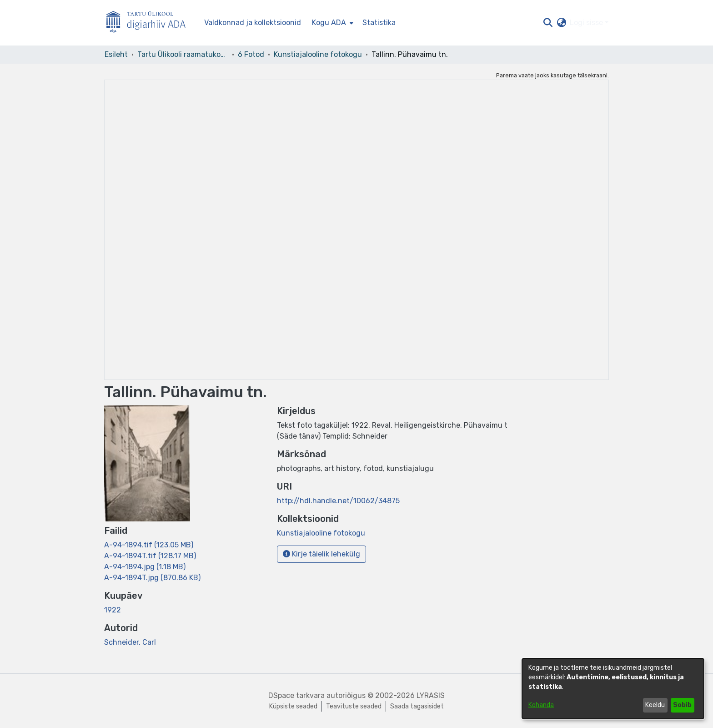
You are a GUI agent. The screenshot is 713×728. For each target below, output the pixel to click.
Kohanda (541, 705)
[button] (548, 23)
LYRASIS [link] (431, 695)
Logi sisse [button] (587, 23)
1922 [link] (113, 610)
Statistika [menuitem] (379, 23)
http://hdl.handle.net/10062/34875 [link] (338, 501)
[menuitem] (332, 23)
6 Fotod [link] (251, 54)
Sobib (682, 705)
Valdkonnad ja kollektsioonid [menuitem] (253, 23)
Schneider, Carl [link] (130, 642)
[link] (149, 545)
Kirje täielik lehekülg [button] (321, 554)
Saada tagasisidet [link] (417, 706)
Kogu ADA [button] (329, 23)
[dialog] (613, 689)
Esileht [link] (116, 54)
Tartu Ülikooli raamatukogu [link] (183, 54)
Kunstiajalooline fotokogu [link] (318, 54)
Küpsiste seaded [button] (293, 706)
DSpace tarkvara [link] (296, 695)
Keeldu (655, 705)
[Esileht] (150, 23)
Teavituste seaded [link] (354, 706)
